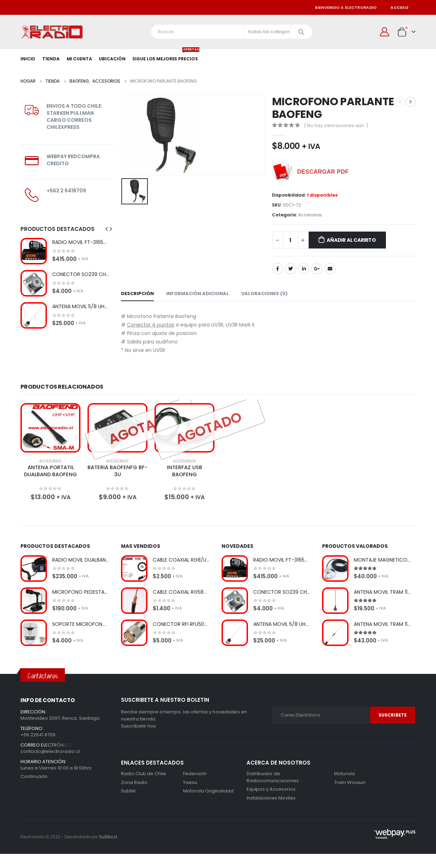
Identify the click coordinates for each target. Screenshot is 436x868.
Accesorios (310, 215)
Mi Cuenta (79, 59)
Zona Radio (134, 783)
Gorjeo (291, 269)
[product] (34, 251)
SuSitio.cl (108, 838)
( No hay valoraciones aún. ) (336, 125)
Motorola (193, 792)
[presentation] (107, 229)
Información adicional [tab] (198, 294)
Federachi (195, 775)
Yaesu (190, 783)
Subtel (128, 792)
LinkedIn (304, 269)
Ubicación (112, 59)
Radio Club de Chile (144, 775)
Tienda (51, 59)
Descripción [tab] (137, 294)
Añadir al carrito (351, 240)
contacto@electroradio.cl (50, 752)
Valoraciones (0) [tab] (264, 294)
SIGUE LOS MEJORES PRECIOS (165, 55)
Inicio (28, 59)
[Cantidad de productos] (290, 240)
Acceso (399, 7)
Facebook (278, 269)
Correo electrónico (330, 269)
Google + (317, 269)
